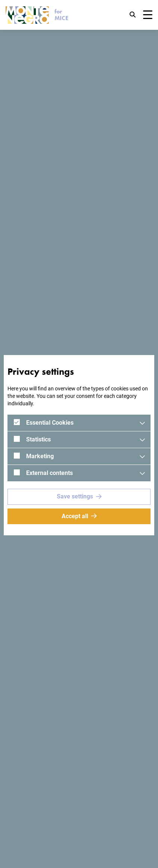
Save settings (75, 496)
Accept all (75, 516)
